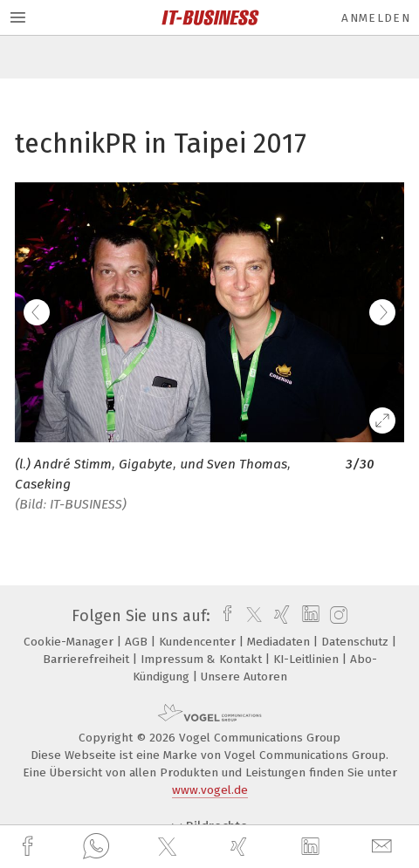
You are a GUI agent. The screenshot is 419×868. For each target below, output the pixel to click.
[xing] (241, 847)
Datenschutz (357, 642)
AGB (138, 642)
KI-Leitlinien (308, 659)
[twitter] (169, 847)
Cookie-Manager (70, 642)
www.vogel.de (210, 790)
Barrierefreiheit (88, 659)
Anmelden (376, 18)
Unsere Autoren (244, 677)
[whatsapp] (96, 847)
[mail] (384, 847)
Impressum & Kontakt (203, 659)
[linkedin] (313, 847)
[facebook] (30, 847)
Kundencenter (199, 642)
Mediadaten (280, 642)
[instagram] (337, 616)
